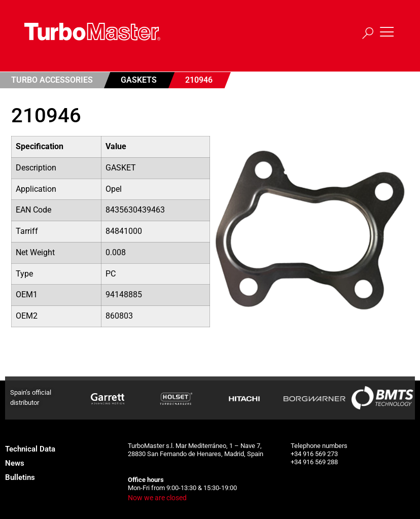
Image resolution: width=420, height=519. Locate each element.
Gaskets (139, 80)
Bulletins (20, 477)
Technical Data (30, 449)
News (15, 463)
